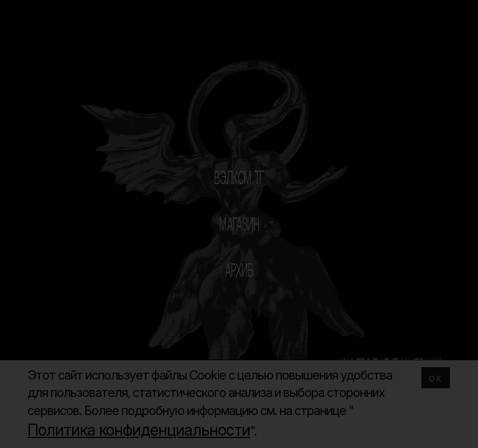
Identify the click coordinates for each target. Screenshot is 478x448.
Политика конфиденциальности (139, 430)
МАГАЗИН (239, 224)
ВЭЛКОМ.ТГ (239, 177)
